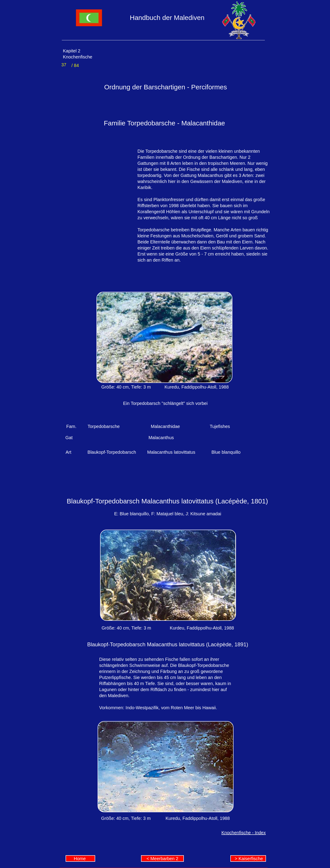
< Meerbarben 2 (163, 859)
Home (80, 859)
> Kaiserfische (248, 859)
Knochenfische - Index (244, 833)
